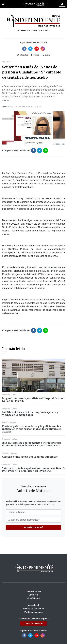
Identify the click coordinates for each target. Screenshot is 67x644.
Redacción (12, 107)
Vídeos (35, 55)
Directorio (33, 595)
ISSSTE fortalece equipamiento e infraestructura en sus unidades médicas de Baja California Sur (32, 444)
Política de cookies (33, 612)
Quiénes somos (33, 591)
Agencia (5, 422)
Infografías (22, 55)
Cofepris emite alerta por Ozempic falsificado (30, 457)
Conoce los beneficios (33, 623)
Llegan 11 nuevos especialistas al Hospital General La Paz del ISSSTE (33, 400)
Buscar (46, 55)
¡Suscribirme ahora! (33, 527)
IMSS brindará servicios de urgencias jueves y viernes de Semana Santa (30, 413)
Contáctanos (33, 598)
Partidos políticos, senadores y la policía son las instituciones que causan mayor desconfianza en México (32, 429)
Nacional (13, 422)
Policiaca (7, 62)
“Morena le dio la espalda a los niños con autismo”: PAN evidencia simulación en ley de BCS (33, 469)
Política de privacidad (34, 609)
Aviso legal (33, 605)
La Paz (14, 394)
